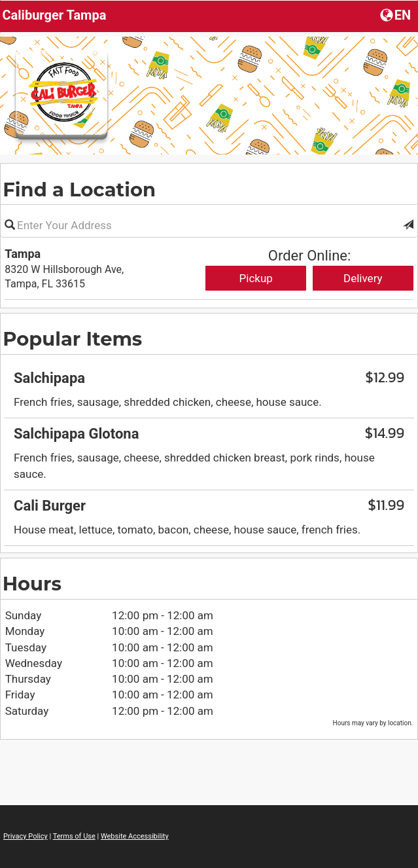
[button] (408, 225)
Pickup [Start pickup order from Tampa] (256, 278)
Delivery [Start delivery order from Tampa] (363, 278)
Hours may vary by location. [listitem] (373, 723)
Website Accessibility (135, 836)
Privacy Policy (26, 836)
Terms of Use (74, 836)
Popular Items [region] (72, 339)
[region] (209, 449)
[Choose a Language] (397, 14)
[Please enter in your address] (209, 225)
